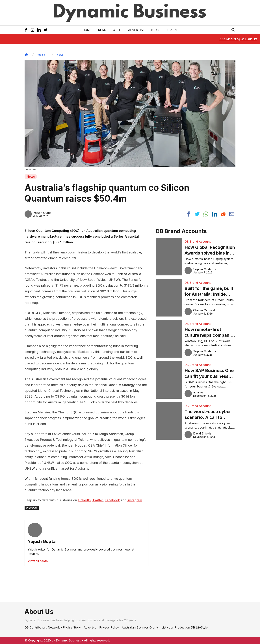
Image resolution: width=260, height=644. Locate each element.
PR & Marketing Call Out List (238, 39)
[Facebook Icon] (26, 30)
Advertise (136, 30)
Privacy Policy (109, 627)
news (60, 55)
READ (102, 30)
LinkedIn (84, 500)
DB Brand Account (198, 242)
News (31, 177)
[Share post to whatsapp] (206, 214)
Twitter (98, 500)
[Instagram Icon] (32, 30)
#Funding (32, 508)
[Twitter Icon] (45, 30)
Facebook (112, 500)
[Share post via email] (232, 214)
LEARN (172, 30)
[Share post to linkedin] (214, 214)
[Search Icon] (233, 30)
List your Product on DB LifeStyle (185, 627)
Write (117, 30)
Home (87, 30)
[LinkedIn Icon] (39, 30)
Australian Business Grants (140, 627)
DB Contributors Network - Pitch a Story (53, 627)
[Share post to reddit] (223, 214)
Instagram (135, 500)
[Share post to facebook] (188, 214)
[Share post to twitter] (197, 214)
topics (41, 55)
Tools (155, 30)
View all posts (38, 561)
